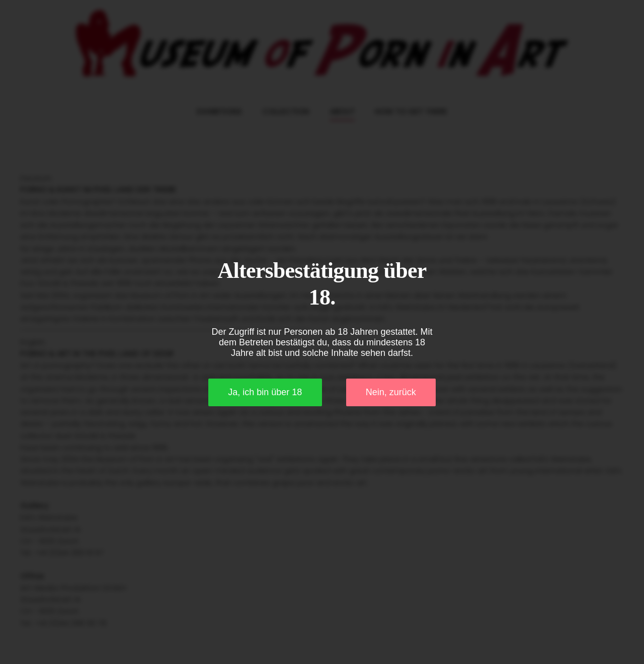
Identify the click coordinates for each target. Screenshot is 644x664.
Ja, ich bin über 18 (265, 392)
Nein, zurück (391, 392)
